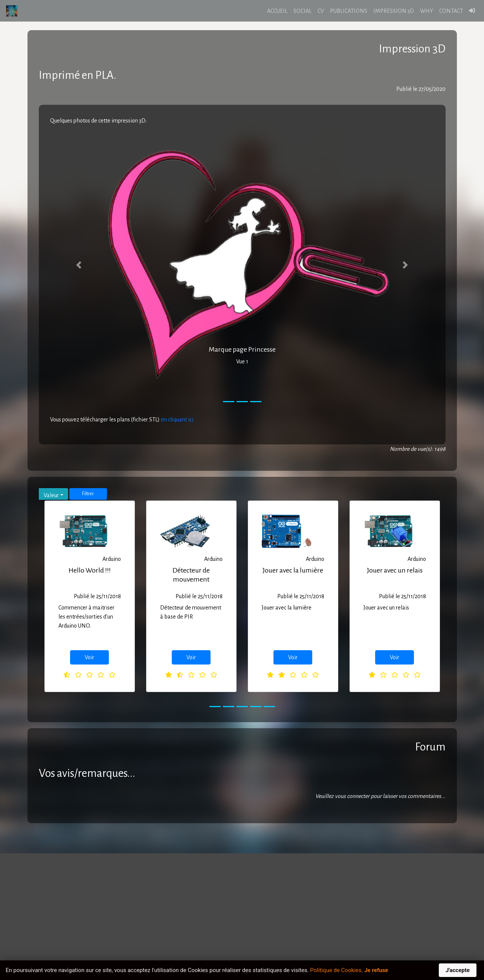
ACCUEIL (277, 11)
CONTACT (451, 11)
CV (321, 11)
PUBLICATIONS (349, 11)
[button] (79, 265)
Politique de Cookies (336, 970)
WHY (427, 11)
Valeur (51, 495)
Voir (89, 657)
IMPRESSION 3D (394, 11)
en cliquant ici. (178, 420)
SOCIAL (302, 11)
